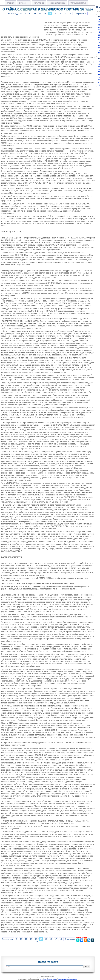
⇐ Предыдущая (15, 14)
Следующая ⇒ (80, 14)
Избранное (24, 3)
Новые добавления (57, 3)
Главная (11, 3)
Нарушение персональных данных (67, 979)
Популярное (39, 3)
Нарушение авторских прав (48, 979)
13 (45, 14)
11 (35, 14)
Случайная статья (78, 3)
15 (55, 14)
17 (65, 14)
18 (70, 14)
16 (60, 14)
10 (30, 14)
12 (40, 14)
